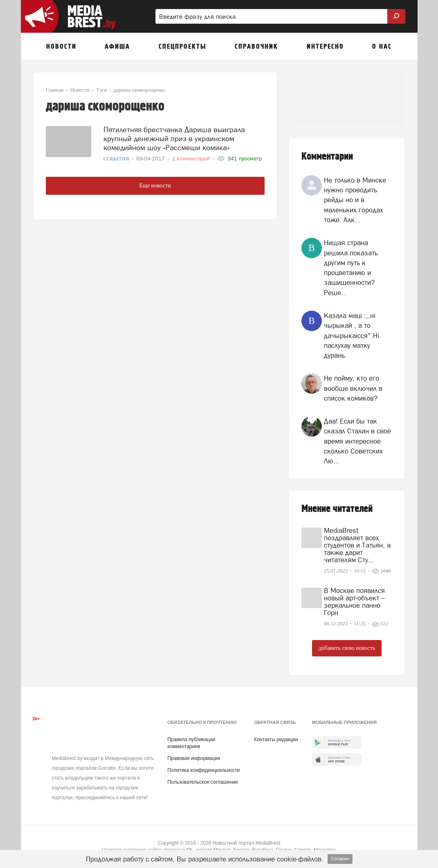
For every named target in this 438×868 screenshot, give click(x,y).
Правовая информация (194, 758)
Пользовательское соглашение (203, 782)
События (117, 157)
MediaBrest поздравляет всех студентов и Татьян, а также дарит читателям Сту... (357, 545)
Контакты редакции (276, 739)
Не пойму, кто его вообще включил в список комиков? (353, 388)
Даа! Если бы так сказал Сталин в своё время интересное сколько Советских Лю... (357, 441)
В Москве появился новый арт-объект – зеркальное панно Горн (354, 602)
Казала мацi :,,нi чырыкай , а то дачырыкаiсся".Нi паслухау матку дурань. (352, 335)
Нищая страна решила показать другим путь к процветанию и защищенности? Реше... (351, 267)
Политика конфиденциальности (203, 770)
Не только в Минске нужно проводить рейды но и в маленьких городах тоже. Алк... (355, 200)
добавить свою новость (347, 648)
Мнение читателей (337, 509)
